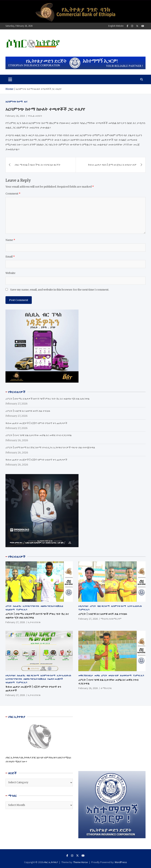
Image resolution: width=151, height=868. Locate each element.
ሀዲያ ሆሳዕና (83, 606)
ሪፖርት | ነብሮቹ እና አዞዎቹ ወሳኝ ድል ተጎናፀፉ (28, 411)
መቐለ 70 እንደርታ (86, 675)
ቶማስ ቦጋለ (106, 688)
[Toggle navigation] (10, 79)
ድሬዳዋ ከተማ (126, 675)
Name (10, 240)
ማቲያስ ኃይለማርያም (111, 619)
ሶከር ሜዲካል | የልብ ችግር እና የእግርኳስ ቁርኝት (38, 165)
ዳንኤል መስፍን (35, 116)
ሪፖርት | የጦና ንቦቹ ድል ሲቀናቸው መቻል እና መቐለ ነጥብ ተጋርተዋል (39, 435)
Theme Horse (81, 862)
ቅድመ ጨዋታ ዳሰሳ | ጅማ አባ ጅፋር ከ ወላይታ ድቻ (112, 165)
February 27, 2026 (15, 622)
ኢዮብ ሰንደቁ (34, 622)
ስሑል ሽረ (17, 606)
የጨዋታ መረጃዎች (55, 679)
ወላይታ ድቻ (113, 675)
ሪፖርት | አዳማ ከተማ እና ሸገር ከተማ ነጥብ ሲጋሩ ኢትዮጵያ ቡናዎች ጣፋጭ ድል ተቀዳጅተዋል (50, 447)
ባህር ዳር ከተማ (103, 606)
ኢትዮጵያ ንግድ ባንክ (31, 606)
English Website (116, 26)
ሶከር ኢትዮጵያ (51, 862)
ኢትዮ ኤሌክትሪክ (135, 606)
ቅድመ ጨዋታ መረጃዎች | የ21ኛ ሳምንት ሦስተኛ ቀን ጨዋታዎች (36, 423)
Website (10, 273)
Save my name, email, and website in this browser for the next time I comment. (60, 290)
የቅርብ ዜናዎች (17, 557)
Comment (13, 194)
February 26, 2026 (88, 688)
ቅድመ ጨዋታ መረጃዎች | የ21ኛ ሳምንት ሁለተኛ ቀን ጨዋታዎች (36, 460)
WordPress (121, 862)
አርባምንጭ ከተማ (14, 102)
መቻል (97, 675)
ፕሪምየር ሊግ (22, 609)
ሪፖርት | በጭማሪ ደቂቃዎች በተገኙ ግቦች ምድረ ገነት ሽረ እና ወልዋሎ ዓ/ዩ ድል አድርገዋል (47, 399)
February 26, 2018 (15, 116)
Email (10, 257)
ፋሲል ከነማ (10, 609)
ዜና (26, 102)
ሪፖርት (8, 606)
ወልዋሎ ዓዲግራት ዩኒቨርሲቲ (52, 606)
